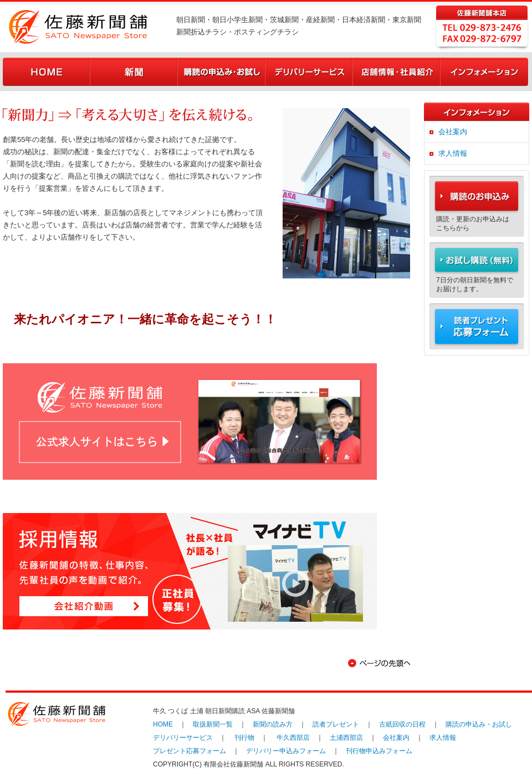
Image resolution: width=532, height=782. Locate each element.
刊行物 (244, 738)
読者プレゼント (336, 724)
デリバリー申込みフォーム (286, 751)
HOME (47, 72)
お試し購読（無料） (477, 258)
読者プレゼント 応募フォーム (477, 329)
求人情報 (453, 153)
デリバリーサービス (309, 72)
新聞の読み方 (273, 724)
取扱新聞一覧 (213, 724)
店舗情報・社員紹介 (397, 72)
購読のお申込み (477, 192)
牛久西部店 (293, 738)
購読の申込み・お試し (222, 72)
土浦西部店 (346, 738)
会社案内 (453, 132)
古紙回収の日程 (402, 724)
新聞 (134, 72)
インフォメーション (484, 72)
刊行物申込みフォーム (379, 751)
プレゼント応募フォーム (190, 751)
